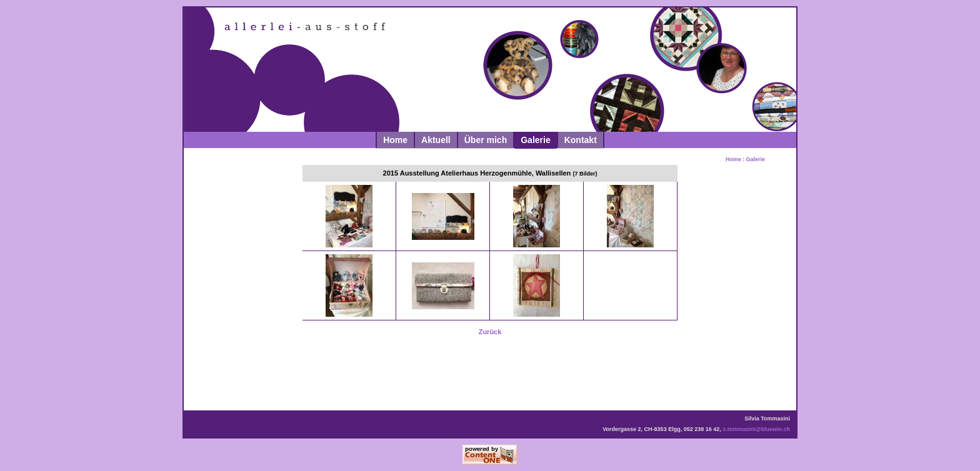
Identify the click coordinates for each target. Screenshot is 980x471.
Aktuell (436, 140)
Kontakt (581, 140)
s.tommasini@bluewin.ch (756, 429)
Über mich (486, 140)
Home (395, 140)
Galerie (535, 140)
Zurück (490, 332)
